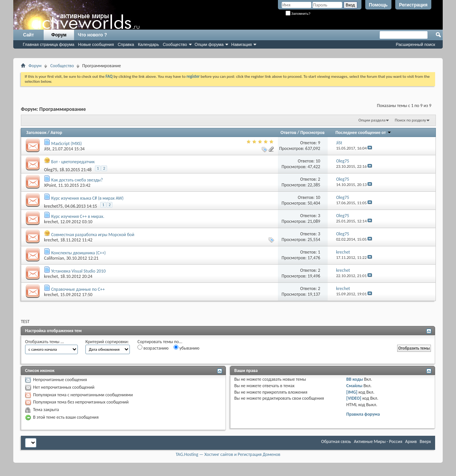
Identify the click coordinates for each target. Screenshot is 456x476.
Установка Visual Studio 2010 (79, 271)
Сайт (29, 35)
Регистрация (413, 5)
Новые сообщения (96, 44)
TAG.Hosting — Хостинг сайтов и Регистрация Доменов (228, 454)
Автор (56, 132)
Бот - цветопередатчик (73, 162)
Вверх (425, 441)
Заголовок (36, 132)
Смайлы (354, 386)
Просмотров (312, 132)
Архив (411, 441)
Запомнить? (298, 14)
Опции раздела (372, 120)
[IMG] (352, 392)
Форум (59, 35)
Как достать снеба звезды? (77, 180)
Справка (126, 44)
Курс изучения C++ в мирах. (78, 216)
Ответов (289, 132)
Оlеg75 (50, 170)
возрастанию (153, 348)
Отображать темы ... (44, 342)
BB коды (355, 379)
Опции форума (209, 44)
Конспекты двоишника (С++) (79, 253)
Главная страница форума (49, 44)
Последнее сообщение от (364, 132)
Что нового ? (92, 35)
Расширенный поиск (415, 44)
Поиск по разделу (410, 120)
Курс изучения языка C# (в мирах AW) (88, 198)
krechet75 (53, 206)
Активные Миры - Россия (378, 441)
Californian (54, 258)
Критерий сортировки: (107, 342)
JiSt (47, 149)
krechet (51, 222)
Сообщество (175, 44)
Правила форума (363, 414)
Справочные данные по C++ (78, 289)
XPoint (50, 185)
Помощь (378, 5)
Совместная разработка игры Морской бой (93, 235)
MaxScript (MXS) (67, 143)
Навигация (241, 44)
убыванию (187, 348)
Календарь (148, 44)
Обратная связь (336, 441)
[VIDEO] (354, 398)
